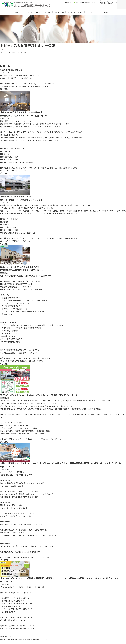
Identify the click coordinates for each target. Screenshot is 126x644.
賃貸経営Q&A (59, 12)
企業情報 (66, 3)
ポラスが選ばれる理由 (75, 12)
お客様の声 (108, 12)
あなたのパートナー (93, 12)
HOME (17, 12)
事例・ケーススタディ (43, 12)
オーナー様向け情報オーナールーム (85, 3)
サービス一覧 (27, 12)
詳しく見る (4, 89)
